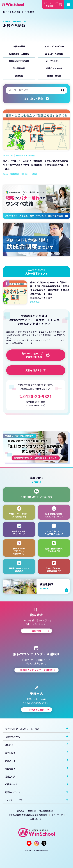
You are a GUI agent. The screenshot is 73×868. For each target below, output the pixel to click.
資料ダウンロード (54, 68)
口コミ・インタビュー (54, 46)
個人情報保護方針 (47, 811)
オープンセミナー (54, 61)
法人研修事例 (19, 68)
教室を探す (36, 769)
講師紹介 (19, 76)
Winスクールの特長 (54, 54)
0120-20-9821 (38, 397)
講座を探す (36, 753)
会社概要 (21, 811)
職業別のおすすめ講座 (19, 61)
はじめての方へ (36, 737)
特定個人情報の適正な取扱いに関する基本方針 (28, 815)
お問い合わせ (36, 819)
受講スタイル (36, 761)
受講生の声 (36, 776)
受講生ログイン (36, 792)
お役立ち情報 (19, 46)
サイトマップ (57, 815)
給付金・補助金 (54, 76)
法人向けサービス (36, 800)
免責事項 (32, 811)
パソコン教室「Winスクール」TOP (36, 729)
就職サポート (36, 784)
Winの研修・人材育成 (19, 54)
